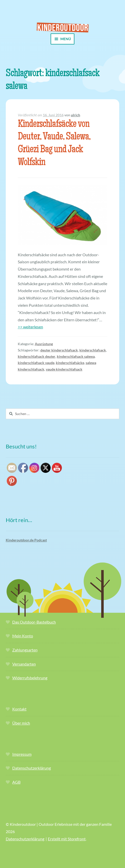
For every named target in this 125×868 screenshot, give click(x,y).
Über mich (21, 723)
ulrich (76, 115)
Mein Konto (23, 636)
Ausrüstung (44, 344)
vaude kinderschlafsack (64, 369)
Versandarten (24, 664)
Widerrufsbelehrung (30, 678)
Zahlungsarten (25, 650)
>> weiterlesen (30, 327)
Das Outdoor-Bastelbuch (34, 622)
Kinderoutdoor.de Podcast (26, 540)
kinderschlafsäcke (70, 363)
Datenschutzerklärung (32, 768)
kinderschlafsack (93, 350)
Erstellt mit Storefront (67, 839)
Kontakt (19, 709)
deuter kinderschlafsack (59, 350)
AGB (16, 782)
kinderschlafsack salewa (76, 356)
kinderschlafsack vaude (36, 363)
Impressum (22, 754)
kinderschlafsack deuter (37, 356)
